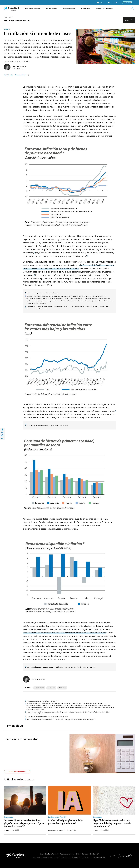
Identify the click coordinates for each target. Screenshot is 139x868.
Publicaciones (85, 9)
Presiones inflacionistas (17, 20)
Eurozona (52, 688)
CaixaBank (95, 854)
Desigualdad (39, 688)
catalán (23, 61)
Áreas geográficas (69, 9)
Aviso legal (88, 857)
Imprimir (6, 75)
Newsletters (127, 3)
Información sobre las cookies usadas (47, 857)
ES (109, 3)
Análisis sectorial (52, 9)
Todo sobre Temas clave (17, 772)
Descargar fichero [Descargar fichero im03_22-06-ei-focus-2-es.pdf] (21, 75)
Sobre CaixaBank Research (49, 854)
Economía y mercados (33, 9)
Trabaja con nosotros (67, 854)
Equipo (78, 854)
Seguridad (67, 857)
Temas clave (8, 17)
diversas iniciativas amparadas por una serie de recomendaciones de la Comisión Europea (64, 633)
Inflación (7, 29)
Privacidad (77, 857)
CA (112, 3)
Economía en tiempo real (105, 9)
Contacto (85, 854)
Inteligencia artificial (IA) (57, 817)
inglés (27, 61)
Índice (127, 20)
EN (116, 3)
